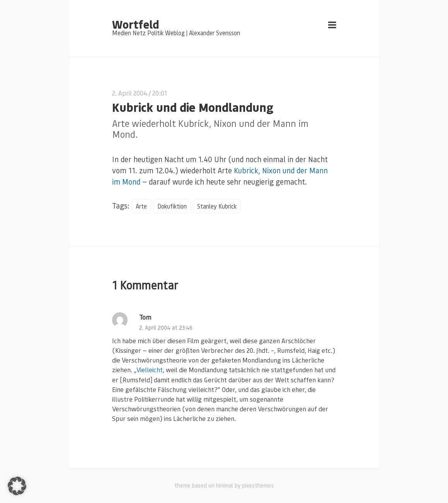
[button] (17, 486)
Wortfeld (135, 24)
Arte (141, 206)
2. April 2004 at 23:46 (166, 328)
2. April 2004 (130, 93)
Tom (145, 317)
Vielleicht (150, 370)
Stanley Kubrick (217, 206)
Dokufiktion (172, 206)
